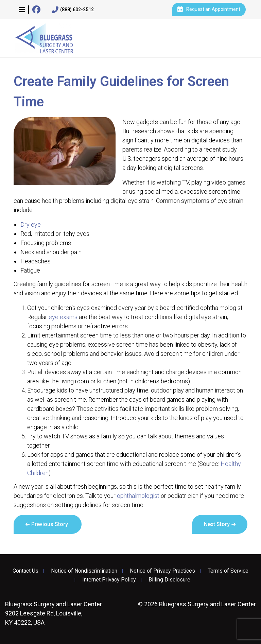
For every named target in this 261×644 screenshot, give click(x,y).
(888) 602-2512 (73, 10)
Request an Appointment (209, 10)
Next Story (217, 524)
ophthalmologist (138, 496)
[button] (22, 10)
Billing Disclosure (169, 580)
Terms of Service (228, 571)
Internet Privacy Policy (109, 580)
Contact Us (25, 571)
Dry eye (31, 224)
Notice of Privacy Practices (162, 571)
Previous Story (50, 524)
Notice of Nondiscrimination (84, 571)
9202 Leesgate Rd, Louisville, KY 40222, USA (54, 613)
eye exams (63, 317)
